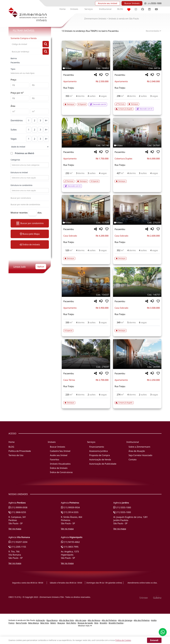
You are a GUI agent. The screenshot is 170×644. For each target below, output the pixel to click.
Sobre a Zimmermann (139, 447)
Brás (96, 623)
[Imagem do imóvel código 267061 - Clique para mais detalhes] (137, 133)
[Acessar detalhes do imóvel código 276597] (86, 401)
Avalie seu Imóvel (59, 455)
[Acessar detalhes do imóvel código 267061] (137, 180)
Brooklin (104, 623)
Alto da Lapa (81, 620)
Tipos (13, 69)
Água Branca (52, 620)
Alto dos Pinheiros (142, 620)
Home (63, 9)
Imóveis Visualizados (60, 464)
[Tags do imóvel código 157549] (86, 223)
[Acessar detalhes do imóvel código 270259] (137, 257)
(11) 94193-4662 (70, 542)
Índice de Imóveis (59, 468)
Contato (133, 460)
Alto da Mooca (94, 620)
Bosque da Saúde (85, 623)
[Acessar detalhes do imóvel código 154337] (86, 329)
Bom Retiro (71, 623)
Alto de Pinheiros (109, 620)
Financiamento (97, 447)
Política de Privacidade (20, 451)
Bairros (14, 58)
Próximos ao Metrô (25, 153)
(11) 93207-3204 (18, 542)
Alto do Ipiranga (125, 620)
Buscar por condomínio (30, 223)
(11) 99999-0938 (18, 507)
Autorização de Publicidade (103, 464)
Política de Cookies (123, 640)
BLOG (120, 9)
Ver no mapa (15, 529)
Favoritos (55, 460)
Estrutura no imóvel (19, 172)
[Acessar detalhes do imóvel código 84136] (137, 105)
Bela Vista (45, 623)
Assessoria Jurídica (98, 451)
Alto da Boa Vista (66, 620)
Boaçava (61, 623)
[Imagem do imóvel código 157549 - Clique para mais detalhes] (86, 210)
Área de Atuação (137, 451)
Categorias (15, 160)
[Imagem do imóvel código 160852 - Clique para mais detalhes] (86, 56)
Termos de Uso (16, 455)
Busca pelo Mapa (30, 234)
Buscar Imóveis (132, 3)
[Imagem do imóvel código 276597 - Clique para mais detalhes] (86, 354)
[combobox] (29, 165)
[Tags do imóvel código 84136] (137, 68)
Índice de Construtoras (61, 472)
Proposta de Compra (100, 455)
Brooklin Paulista (116, 623)
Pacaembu (15, 62)
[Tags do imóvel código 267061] (137, 145)
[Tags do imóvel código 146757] (137, 295)
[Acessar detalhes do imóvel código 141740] (86, 182)
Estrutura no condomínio (22, 185)
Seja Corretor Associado (140, 455)
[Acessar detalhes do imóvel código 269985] (137, 401)
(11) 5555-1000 (122, 507)
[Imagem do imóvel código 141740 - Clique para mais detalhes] (86, 133)
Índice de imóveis (30, 245)
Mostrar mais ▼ (85, 626)
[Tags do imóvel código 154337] (86, 295)
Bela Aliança (34, 623)
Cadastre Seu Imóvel (60, 451)
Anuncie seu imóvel (108, 3)
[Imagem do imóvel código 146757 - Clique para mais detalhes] (137, 282)
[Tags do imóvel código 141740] (86, 145)
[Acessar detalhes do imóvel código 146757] (137, 329)
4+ (46, 120)
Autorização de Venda (100, 460)
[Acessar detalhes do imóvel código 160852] (86, 103)
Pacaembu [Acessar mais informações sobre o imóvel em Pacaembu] (69, 75)
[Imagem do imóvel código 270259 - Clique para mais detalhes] (137, 210)
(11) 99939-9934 (70, 507)
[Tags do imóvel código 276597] (86, 367)
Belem (53, 623)
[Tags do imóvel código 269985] (137, 367)
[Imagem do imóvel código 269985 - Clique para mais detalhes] (137, 354)
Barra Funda (21, 623)
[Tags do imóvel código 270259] (137, 223)
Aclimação (40, 620)
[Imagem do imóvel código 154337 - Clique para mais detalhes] (86, 282)
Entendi (154, 640)
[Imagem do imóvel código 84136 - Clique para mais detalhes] (137, 56)
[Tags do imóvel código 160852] (86, 68)
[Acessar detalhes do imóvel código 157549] (86, 257)
